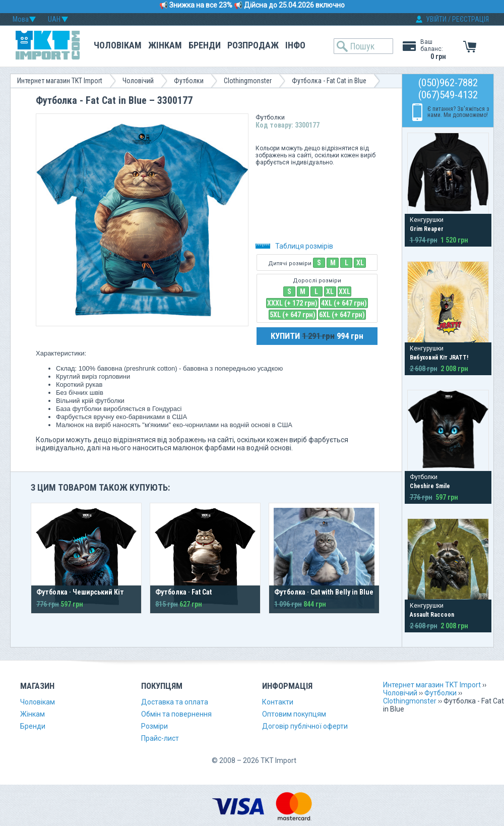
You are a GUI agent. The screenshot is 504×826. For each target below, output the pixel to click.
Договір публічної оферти (305, 726)
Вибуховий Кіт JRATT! (439, 358)
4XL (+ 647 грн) (344, 303)
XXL (344, 291)
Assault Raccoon (432, 615)
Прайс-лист (160, 738)
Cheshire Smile (430, 486)
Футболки (189, 81)
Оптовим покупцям (294, 714)
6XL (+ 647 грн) (342, 315)
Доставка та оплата (175, 702)
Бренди (205, 45)
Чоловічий (138, 81)
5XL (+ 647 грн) (293, 315)
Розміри (154, 726)
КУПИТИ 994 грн (317, 336)
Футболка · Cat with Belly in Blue (324, 592)
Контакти (278, 702)
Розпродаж (253, 45)
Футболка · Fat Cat (183, 592)
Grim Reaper (427, 229)
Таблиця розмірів (294, 246)
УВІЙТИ (436, 19)
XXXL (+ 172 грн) (292, 303)
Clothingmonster (248, 81)
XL (360, 263)
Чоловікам (118, 45)
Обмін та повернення (176, 714)
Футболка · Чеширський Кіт (80, 592)
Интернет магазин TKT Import (60, 81)
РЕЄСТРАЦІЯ (470, 19)
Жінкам (165, 45)
